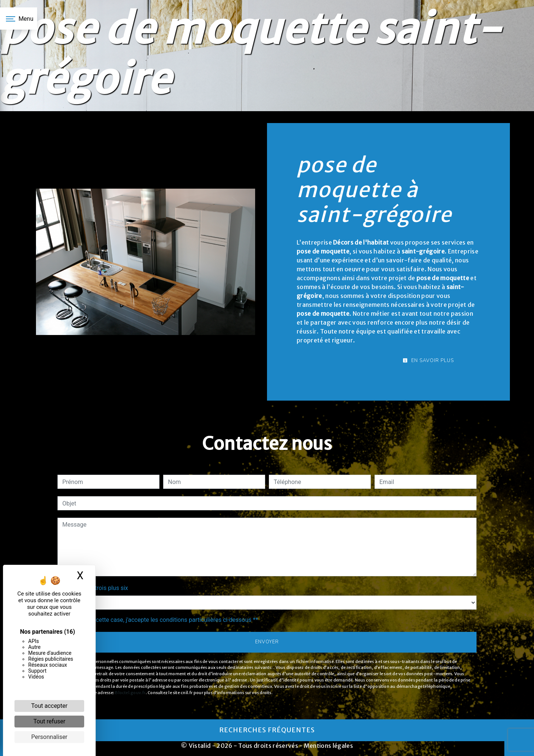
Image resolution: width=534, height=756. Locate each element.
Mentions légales (328, 746)
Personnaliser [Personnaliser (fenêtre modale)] (49, 737)
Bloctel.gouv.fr (130, 693)
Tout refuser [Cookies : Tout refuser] (49, 721)
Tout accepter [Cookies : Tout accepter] (49, 706)
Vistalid (200, 746)
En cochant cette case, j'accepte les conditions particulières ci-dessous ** (161, 620)
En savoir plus (428, 361)
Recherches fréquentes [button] (267, 730)
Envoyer (267, 642)
